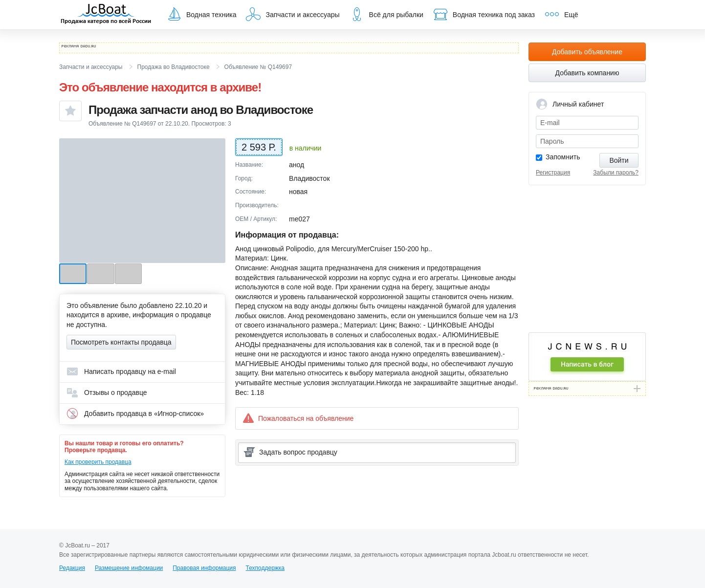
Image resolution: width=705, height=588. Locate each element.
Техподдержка (265, 568)
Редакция (72, 568)
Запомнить (563, 157)
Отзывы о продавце (107, 392)
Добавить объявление (587, 52)
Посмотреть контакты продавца (121, 342)
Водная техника (201, 14)
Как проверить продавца (98, 462)
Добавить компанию (587, 73)
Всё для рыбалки (386, 14)
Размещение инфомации (129, 568)
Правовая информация (204, 568)
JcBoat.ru (106, 15)
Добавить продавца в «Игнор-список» (135, 414)
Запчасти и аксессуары (293, 14)
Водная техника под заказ (484, 14)
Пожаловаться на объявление (298, 418)
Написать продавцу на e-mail (121, 371)
